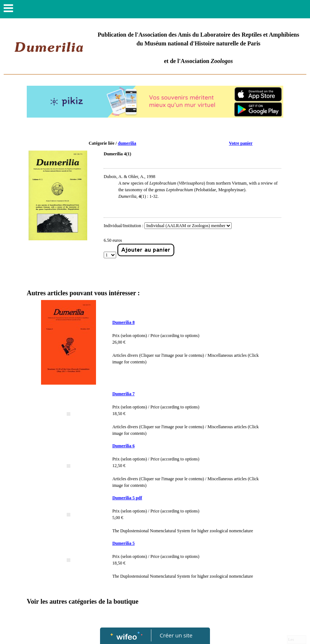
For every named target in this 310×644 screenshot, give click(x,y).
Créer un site (176, 635)
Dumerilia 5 (123, 543)
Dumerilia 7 (123, 394)
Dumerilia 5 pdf (127, 498)
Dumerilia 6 (123, 446)
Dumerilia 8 (123, 322)
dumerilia (127, 143)
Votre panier (241, 143)
